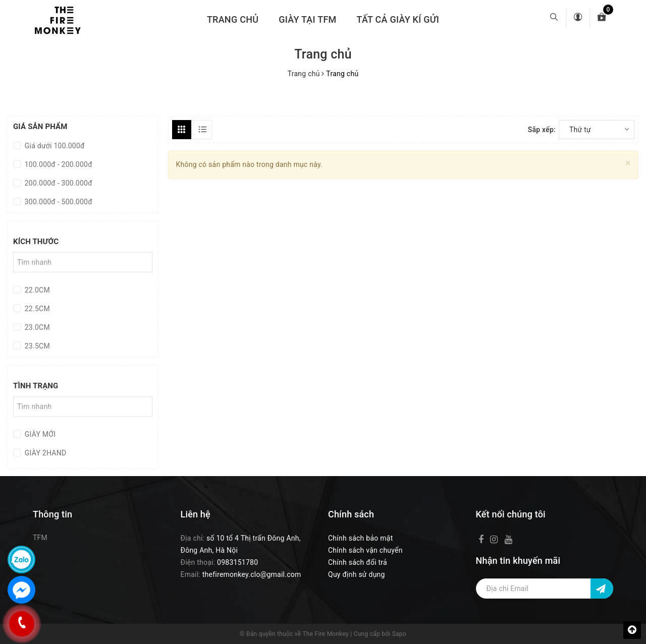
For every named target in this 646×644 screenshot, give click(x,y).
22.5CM (36, 309)
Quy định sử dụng (357, 574)
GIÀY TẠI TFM (307, 19)
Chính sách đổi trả (358, 562)
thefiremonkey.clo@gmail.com (252, 574)
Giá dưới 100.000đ (54, 146)
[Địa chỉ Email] (545, 589)
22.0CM (36, 290)
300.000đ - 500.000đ (58, 202)
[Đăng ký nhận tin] (602, 589)
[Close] (628, 163)
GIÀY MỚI (39, 434)
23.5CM (36, 346)
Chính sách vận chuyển (365, 550)
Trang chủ (233, 19)
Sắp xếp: (542, 130)
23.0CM (36, 327)
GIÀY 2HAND (44, 453)
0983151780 (237, 562)
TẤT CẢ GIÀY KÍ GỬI (398, 19)
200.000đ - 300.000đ (58, 183)
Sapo (399, 634)
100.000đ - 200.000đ (58, 164)
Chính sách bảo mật (360, 538)
